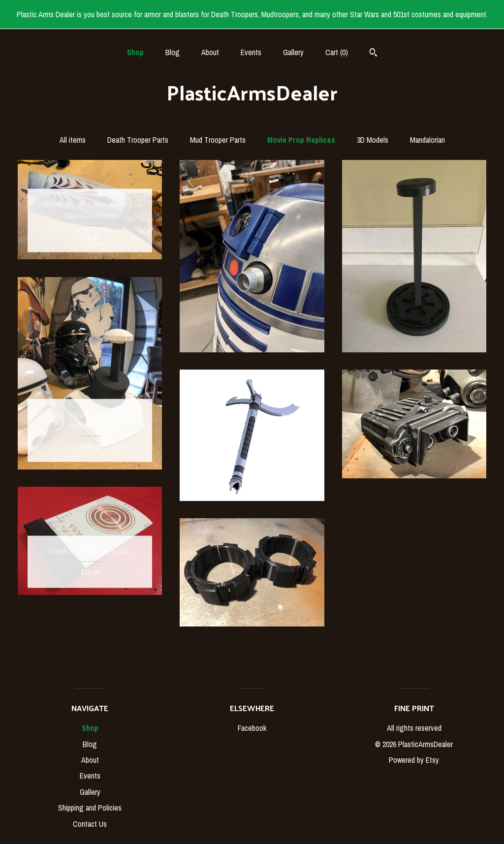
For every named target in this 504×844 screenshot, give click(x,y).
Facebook (252, 728)
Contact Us (90, 824)
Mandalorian (427, 140)
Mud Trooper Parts (218, 140)
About (210, 52)
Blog (173, 52)
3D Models (373, 140)
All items (73, 140)
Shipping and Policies (90, 808)
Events (251, 52)
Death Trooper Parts (138, 140)
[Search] (373, 54)
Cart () (337, 52)
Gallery (293, 52)
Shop (135, 52)
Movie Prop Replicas (301, 140)
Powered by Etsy (414, 760)
